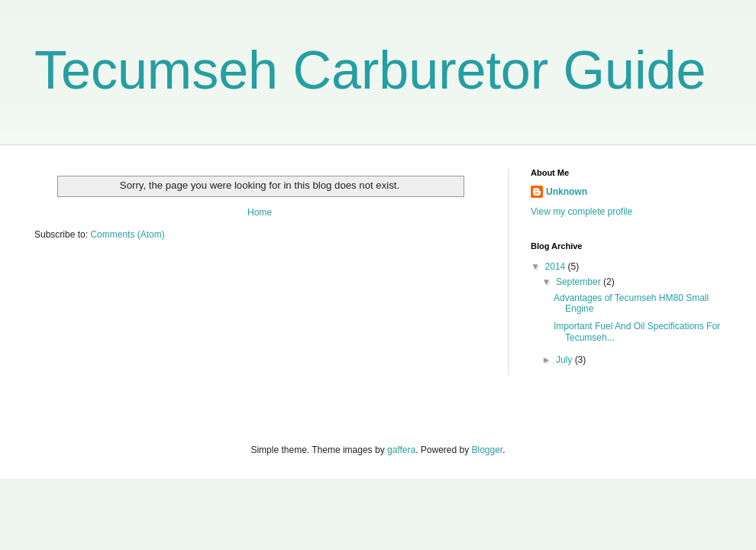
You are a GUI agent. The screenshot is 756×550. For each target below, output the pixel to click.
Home (260, 212)
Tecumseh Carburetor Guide (370, 70)
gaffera (401, 450)
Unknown (567, 192)
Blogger (488, 450)
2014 (557, 267)
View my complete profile (582, 212)
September (580, 282)
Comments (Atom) (127, 235)
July (565, 360)
